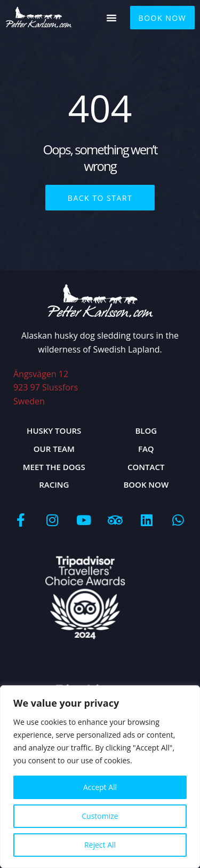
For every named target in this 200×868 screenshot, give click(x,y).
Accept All (100, 787)
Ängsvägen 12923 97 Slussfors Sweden (46, 388)
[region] (100, 777)
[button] (111, 18)
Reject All (100, 845)
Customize (100, 816)
